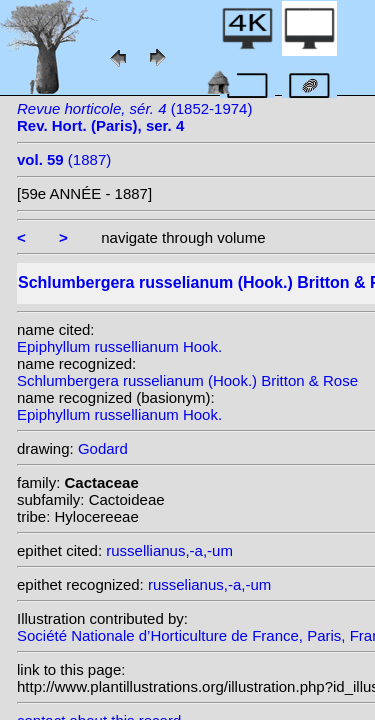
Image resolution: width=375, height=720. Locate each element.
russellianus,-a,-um (169, 550)
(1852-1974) (134, 117)
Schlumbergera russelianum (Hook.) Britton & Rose (187, 380)
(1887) (64, 159)
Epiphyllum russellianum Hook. (119, 346)
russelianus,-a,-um (209, 584)
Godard (103, 448)
